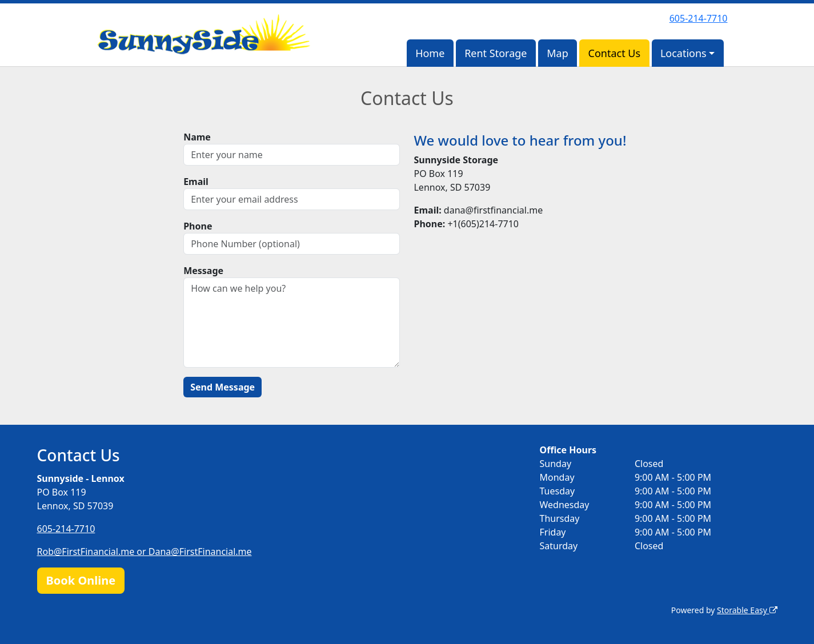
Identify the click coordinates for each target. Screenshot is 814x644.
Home (430, 53)
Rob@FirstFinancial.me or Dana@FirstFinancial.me (145, 552)
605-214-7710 (699, 18)
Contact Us (615, 53)
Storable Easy (747, 610)
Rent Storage (496, 53)
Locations (683, 53)
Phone (198, 226)
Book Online (81, 580)
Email (196, 182)
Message (203, 271)
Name (197, 137)
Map (558, 53)
